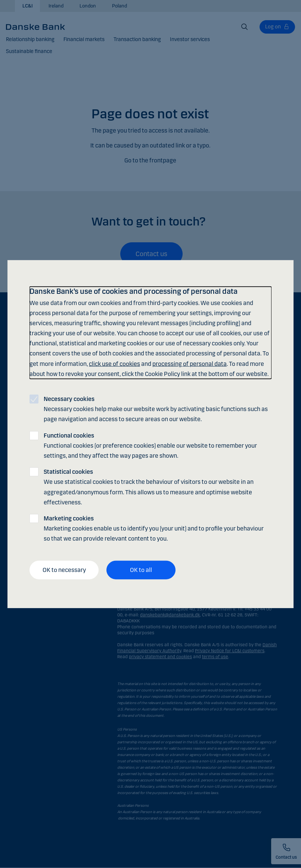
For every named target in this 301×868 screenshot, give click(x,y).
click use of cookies (114, 363)
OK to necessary (64, 570)
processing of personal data (190, 363)
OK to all (141, 570)
